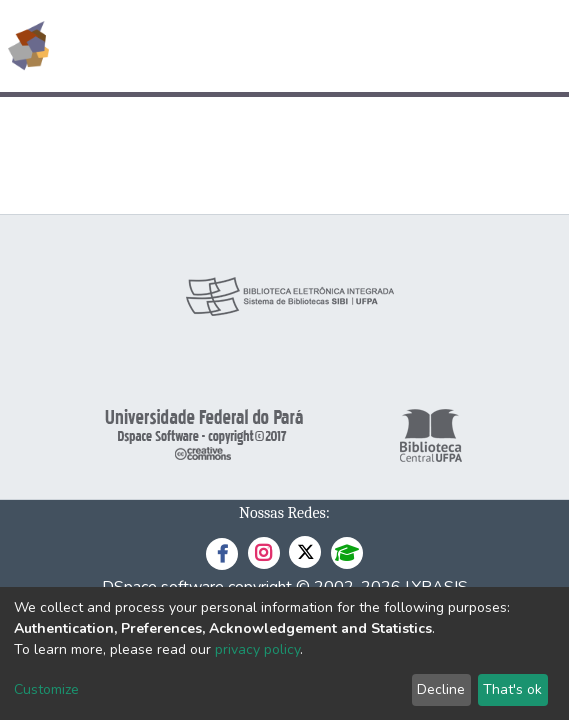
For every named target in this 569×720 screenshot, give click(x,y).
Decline (441, 689)
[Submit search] (408, 46)
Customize (46, 689)
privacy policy (257, 649)
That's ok (512, 689)
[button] (437, 46)
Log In (478, 46)
